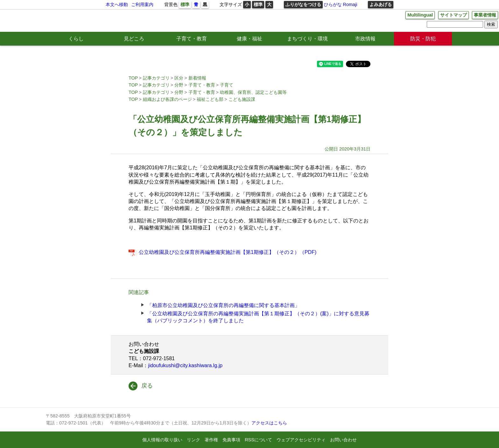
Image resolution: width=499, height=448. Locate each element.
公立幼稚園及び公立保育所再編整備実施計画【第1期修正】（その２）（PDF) (228, 252)
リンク (193, 440)
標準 (185, 4)
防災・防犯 (423, 39)
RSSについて (258, 440)
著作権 (211, 440)
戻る (147, 386)
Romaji (350, 4)
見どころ (134, 39)
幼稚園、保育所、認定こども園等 (253, 92)
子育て (227, 85)
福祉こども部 (210, 99)
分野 (179, 85)
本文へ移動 (117, 4)
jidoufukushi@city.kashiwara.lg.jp (185, 365)
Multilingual (420, 15)
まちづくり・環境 (307, 39)
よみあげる (381, 4)
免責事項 (231, 440)
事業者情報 (485, 15)
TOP (133, 78)
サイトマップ (453, 15)
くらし (76, 39)
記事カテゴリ (156, 78)
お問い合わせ (343, 440)
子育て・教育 (192, 39)
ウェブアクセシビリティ (301, 440)
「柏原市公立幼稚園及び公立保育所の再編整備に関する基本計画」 (223, 305)
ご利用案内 (142, 4)
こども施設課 (242, 99)
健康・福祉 (250, 39)
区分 (179, 78)
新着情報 (197, 78)
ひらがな (333, 4)
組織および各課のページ (167, 99)
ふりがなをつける (303, 4)
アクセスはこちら (269, 423)
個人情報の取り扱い (162, 440)
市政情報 (365, 39)
